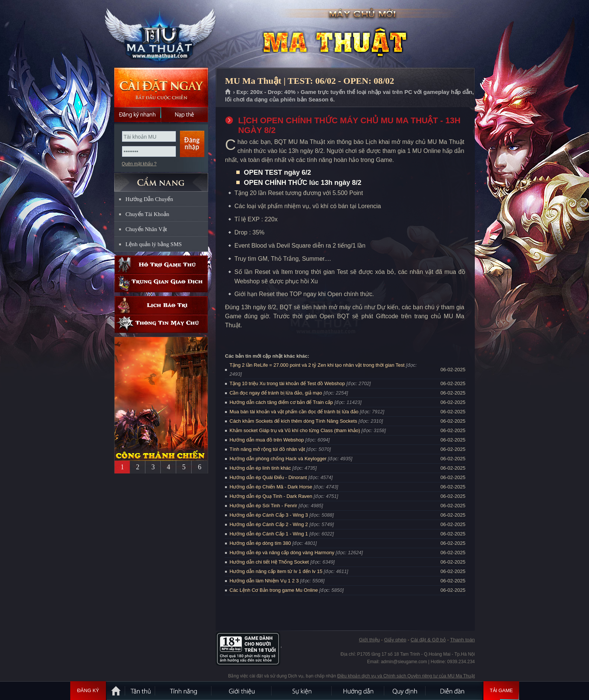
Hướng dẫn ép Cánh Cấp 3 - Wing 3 (269, 515)
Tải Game (501, 691)
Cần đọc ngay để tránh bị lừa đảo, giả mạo (276, 393)
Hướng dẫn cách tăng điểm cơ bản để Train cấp (281, 402)
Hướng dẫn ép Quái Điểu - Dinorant (268, 477)
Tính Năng (184, 691)
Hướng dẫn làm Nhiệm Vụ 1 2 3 (264, 581)
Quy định (405, 691)
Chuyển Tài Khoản (147, 214)
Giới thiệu (369, 640)
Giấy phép (395, 640)
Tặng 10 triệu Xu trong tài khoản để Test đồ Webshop (287, 383)
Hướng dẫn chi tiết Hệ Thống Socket (269, 562)
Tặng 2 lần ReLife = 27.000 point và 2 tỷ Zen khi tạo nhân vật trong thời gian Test (317, 365)
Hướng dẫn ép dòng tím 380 (260, 543)
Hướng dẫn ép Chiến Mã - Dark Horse (271, 487)
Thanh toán (462, 640)
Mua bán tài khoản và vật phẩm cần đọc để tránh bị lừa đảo (294, 412)
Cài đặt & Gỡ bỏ (428, 640)
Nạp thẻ (185, 115)
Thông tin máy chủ (161, 324)
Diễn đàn (454, 691)
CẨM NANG (161, 179)
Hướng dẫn (358, 691)
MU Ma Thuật (161, 34)
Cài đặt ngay (161, 87)
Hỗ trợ (161, 265)
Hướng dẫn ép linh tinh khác (260, 468)
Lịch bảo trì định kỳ (161, 305)
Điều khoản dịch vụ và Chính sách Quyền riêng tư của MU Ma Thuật (406, 676)
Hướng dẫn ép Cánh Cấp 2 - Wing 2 (269, 524)
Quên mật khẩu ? (139, 164)
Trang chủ (228, 92)
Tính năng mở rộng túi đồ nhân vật (267, 449)
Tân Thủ (140, 691)
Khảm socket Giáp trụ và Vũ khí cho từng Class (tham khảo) (295, 430)
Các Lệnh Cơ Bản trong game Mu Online (274, 590)
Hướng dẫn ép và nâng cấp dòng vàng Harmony (282, 553)
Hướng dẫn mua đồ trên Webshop (267, 440)
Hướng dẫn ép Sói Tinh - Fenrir (263, 506)
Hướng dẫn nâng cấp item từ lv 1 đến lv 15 (276, 571)
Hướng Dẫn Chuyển (149, 199)
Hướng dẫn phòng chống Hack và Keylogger (279, 459)
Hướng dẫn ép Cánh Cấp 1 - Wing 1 (269, 534)
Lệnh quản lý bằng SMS (154, 244)
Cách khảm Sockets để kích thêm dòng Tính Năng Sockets (294, 421)
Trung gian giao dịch (161, 283)
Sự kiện (302, 691)
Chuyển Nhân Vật (146, 229)
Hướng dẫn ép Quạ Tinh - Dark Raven (271, 496)
